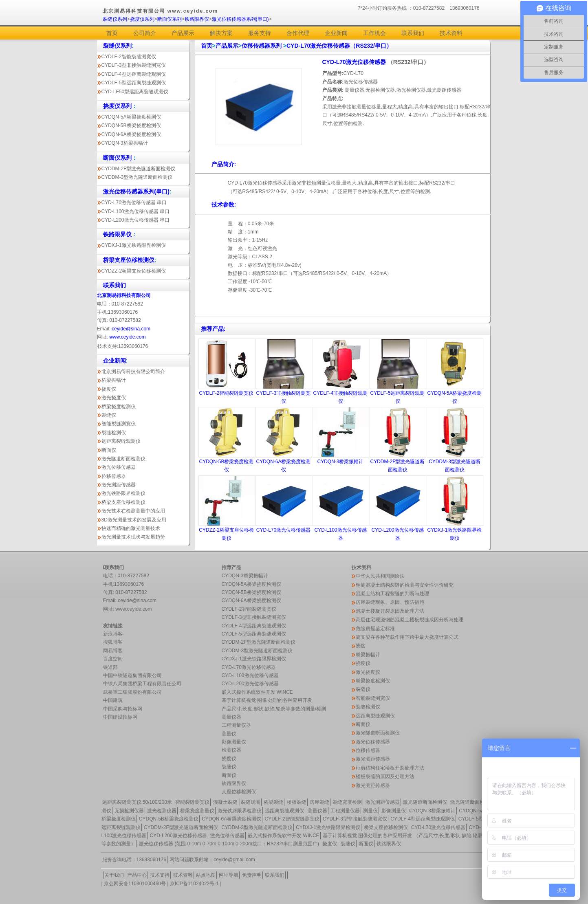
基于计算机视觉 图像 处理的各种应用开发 (267, 700)
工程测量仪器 (236, 725)
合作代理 (298, 33)
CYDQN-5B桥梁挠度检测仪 (131, 125)
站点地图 (206, 875)
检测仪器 (231, 750)
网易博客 (113, 651)
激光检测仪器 (162, 811)
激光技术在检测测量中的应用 (133, 511)
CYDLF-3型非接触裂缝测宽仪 (134, 65)
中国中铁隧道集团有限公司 (132, 675)
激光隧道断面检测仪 (123, 459)
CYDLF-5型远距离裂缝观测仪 (134, 83)
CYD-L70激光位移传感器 (355, 62)
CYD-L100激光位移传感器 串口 (135, 211)
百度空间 (113, 659)
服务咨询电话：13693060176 (134, 860)
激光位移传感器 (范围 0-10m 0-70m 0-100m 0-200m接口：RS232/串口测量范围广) (229, 844)
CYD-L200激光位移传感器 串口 (135, 220)
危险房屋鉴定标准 (375, 629)
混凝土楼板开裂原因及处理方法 (390, 611)
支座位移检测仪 (239, 792)
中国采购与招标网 (123, 709)
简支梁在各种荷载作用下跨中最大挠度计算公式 (407, 637)
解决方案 (221, 33)
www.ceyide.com (127, 337)
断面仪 (109, 450)
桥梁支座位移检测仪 (123, 502)
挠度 (361, 646)
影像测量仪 (234, 742)
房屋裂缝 (319, 802)
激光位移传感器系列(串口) (240, 19)
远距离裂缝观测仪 (121, 441)
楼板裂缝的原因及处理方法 (385, 776)
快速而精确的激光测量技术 (131, 528)
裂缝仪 (109, 415)
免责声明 (252, 875)
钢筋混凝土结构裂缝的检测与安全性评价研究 (405, 585)
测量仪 (229, 734)
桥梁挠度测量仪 (197, 811)
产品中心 (137, 875)
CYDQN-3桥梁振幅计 (125, 143)
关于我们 (114, 875)
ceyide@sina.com (131, 329)
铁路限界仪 (197, 19)
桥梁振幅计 (114, 380)
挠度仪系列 (142, 19)
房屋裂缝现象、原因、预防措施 (390, 602)
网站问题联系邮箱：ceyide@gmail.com (212, 860)
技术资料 (451, 33)
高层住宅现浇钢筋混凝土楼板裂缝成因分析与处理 (410, 620)
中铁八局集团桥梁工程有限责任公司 (142, 684)
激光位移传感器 (119, 467)
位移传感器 (114, 476)
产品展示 (183, 33)
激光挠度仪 (114, 398)
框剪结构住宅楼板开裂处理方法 (390, 768)
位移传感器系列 (262, 46)
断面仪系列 (170, 19)
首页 (112, 33)
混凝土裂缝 (226, 802)
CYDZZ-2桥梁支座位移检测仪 (134, 271)
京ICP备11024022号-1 (194, 884)
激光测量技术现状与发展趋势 (133, 537)
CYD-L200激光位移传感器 (250, 684)
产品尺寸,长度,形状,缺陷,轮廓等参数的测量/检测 (274, 709)
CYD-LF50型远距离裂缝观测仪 (135, 92)
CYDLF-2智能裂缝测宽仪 (129, 57)
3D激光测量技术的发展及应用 (134, 520)
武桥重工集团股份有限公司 (132, 692)
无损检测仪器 (129, 811)
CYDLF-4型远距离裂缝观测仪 (134, 74)
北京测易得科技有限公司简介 (133, 372)
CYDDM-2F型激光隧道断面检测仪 (139, 169)
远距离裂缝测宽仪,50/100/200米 (137, 802)
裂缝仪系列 (115, 19)
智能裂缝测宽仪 (119, 424)
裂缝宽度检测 (347, 802)
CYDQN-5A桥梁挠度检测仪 (131, 117)
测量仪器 (231, 717)
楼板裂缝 (297, 802)
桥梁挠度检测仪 (119, 407)
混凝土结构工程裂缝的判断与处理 (392, 594)
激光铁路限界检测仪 (123, 493)
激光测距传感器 (119, 485)
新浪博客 (113, 634)
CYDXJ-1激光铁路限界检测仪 (134, 245)
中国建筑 (113, 700)
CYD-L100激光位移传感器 (250, 675)
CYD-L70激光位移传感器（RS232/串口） (339, 46)
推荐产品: (213, 329)
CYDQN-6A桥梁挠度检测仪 (131, 134)
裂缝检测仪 (114, 433)
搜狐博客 (113, 642)
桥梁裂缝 (273, 802)
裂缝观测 (251, 802)
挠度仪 (109, 389)
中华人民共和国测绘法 (380, 576)
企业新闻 (336, 33)
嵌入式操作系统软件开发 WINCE (257, 692)
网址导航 (229, 875)
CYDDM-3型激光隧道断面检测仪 (137, 177)
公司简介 (145, 33)
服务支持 (260, 33)
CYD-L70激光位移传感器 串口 (134, 202)
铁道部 (110, 667)
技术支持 (160, 875)
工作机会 (374, 33)
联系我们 (413, 33)
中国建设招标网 (120, 717)
